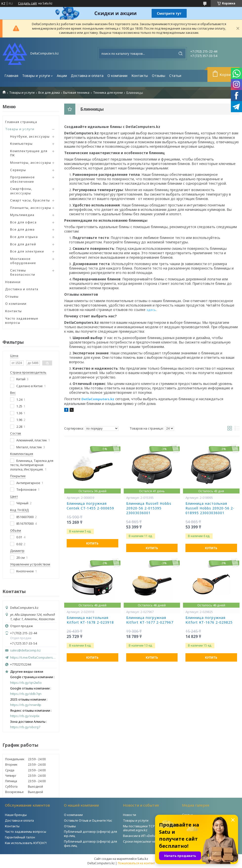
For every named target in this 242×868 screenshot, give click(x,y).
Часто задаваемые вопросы (22, 321)
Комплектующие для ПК (29, 153)
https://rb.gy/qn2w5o (26, 683)
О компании (117, 76)
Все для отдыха (24, 237)
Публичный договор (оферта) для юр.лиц (91, 834)
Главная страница (21, 122)
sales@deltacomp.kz (25, 650)
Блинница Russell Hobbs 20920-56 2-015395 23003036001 (149, 508)
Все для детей (23, 244)
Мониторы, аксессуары (31, 163)
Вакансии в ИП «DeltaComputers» (148, 836)
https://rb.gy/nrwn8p (26, 705)
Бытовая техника (76, 93)
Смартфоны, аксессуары (21, 191)
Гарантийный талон (20, 837)
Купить (92, 543)
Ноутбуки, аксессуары (30, 136)
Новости (130, 815)
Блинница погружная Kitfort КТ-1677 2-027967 (150, 620)
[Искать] (181, 54)
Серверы (18, 170)
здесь (151, 310)
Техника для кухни (108, 93)
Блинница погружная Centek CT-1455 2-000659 (90, 506)
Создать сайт (28, 3)
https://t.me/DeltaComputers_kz (33, 657)
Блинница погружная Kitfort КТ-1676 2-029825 (209, 620)
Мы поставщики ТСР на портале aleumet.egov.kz (148, 828)
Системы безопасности (23, 272)
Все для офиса (23, 222)
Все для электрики (27, 251)
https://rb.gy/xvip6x (25, 716)
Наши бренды (16, 815)
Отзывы (159, 76)
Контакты (140, 76)
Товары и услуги (36, 76)
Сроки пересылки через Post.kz (148, 841)
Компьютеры (21, 144)
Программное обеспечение (22, 179)
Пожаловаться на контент (136, 863)
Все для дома (49, 93)
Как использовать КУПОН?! (26, 843)
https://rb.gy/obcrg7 (25, 727)
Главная (11, 76)
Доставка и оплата (87, 76)
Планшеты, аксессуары (31, 208)
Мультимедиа (22, 215)
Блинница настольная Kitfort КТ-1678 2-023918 (90, 620)
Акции (62, 76)
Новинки (13, 282)
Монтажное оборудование (23, 261)
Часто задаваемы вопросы (26, 832)
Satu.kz (143, 859)
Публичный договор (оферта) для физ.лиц (91, 843)
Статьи (175, 76)
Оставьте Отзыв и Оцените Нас (88, 820)
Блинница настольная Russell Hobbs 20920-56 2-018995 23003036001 (210, 508)
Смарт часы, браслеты (30, 200)
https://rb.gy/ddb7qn (26, 694)
